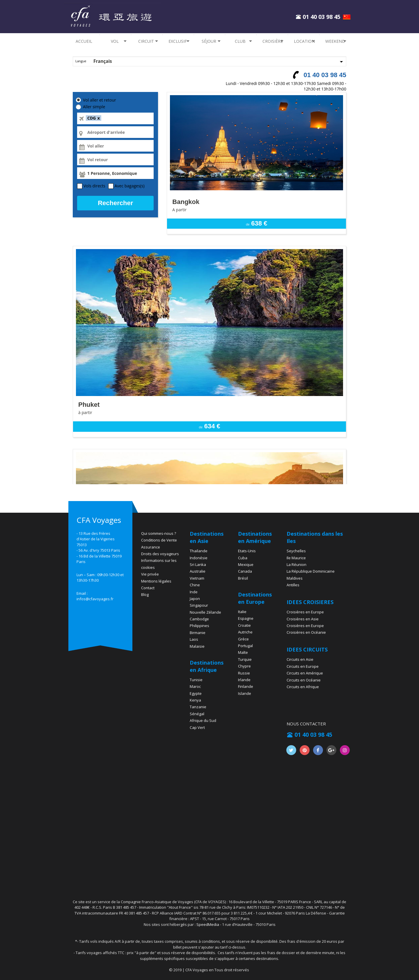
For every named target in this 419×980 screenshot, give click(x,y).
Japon (195, 599)
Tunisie (196, 680)
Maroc (195, 686)
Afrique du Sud (203, 720)
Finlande (246, 686)
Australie (198, 571)
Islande (245, 693)
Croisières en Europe (305, 612)
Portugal (245, 646)
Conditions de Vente (159, 540)
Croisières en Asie (303, 619)
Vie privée (150, 574)
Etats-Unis (247, 551)
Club (239, 41)
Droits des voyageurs (160, 554)
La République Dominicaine (311, 571)
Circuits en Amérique (305, 673)
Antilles (293, 585)
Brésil (243, 578)
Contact (148, 588)
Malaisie (197, 646)
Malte (243, 652)
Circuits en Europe (303, 666)
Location (304, 41)
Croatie (244, 625)
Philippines (199, 626)
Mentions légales (156, 581)
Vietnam (197, 578)
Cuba (243, 558)
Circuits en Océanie (304, 680)
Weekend (335, 41)
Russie (244, 673)
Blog (145, 594)
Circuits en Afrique (303, 687)
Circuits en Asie (300, 659)
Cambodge (199, 619)
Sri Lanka (198, 564)
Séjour (207, 41)
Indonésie (199, 558)
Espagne (246, 618)
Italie (242, 612)
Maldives (295, 578)
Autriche (245, 632)
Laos (194, 639)
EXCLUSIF (178, 41)
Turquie (245, 659)
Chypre (244, 666)
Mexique (246, 564)
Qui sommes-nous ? (159, 533)
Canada (245, 571)
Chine (195, 585)
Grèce (243, 639)
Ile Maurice (296, 558)
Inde (194, 592)
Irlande (244, 680)
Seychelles (296, 551)
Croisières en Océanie (306, 632)
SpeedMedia (208, 924)
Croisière (273, 41)
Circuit (145, 41)
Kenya (195, 700)
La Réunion (297, 564)
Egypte (196, 693)
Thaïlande (199, 551)
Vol (113, 41)
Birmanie (198, 633)
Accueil (84, 41)
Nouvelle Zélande (205, 612)
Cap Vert (197, 727)
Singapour (199, 605)
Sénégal (197, 714)
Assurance (151, 547)
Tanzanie (198, 707)
